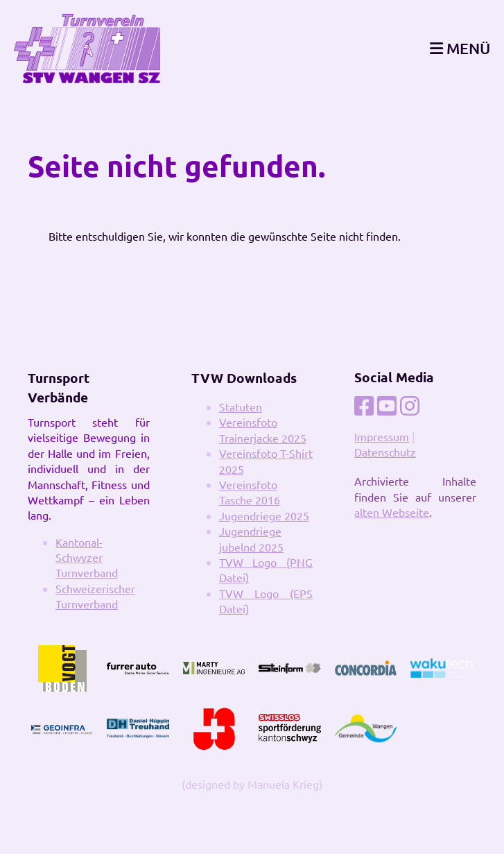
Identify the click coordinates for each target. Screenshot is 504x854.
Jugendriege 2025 (264, 515)
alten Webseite (392, 512)
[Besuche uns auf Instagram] (410, 405)
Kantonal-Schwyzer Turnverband (87, 557)
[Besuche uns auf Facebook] (364, 405)
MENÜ (460, 48)
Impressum (382, 436)
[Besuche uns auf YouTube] (387, 405)
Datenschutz (385, 452)
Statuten (241, 407)
